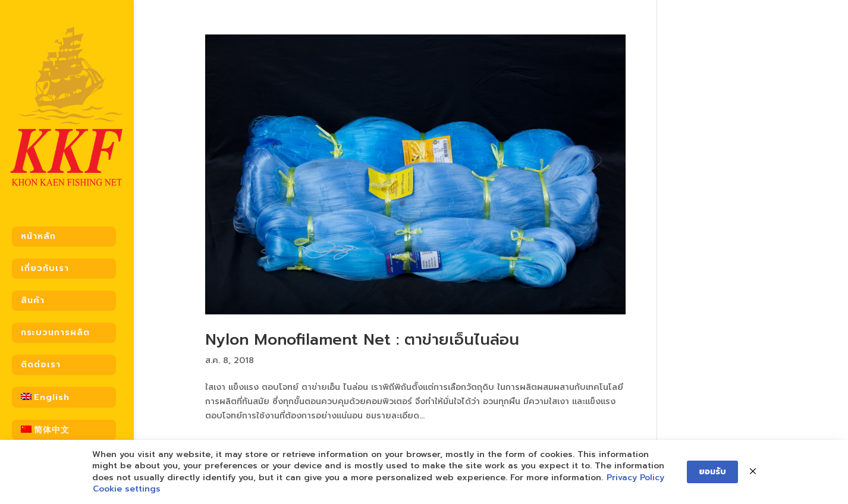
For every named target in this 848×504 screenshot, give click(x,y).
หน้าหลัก (38, 229)
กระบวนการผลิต (55, 325)
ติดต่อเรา (41, 357)
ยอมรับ (712, 472)
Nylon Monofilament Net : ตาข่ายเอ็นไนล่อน (362, 340)
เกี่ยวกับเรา (45, 261)
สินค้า (33, 293)
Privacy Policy (635, 478)
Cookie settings (127, 489)
